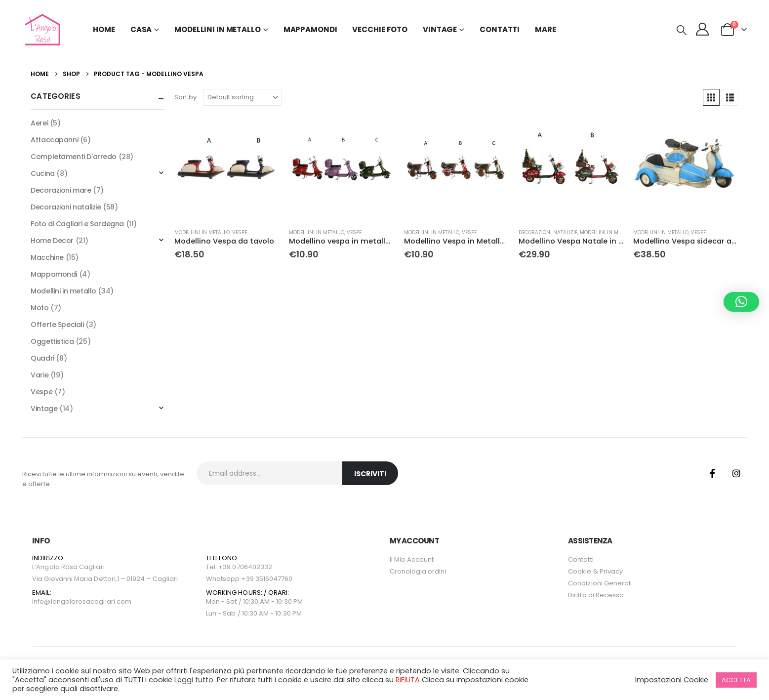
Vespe (240, 232)
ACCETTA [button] (736, 680)
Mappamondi (310, 29)
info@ (41, 601)
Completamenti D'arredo (74, 157)
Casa (141, 29)
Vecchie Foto (380, 29)
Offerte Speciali (57, 325)
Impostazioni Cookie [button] (672, 680)
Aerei (39, 123)
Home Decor (52, 241)
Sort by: (186, 97)
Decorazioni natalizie (548, 232)
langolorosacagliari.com (91, 601)
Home (104, 29)
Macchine (47, 257)
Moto (40, 308)
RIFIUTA (408, 680)
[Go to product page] (227, 168)
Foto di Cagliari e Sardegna (77, 224)
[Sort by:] (243, 97)
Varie (40, 375)
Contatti (500, 29)
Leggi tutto (194, 680)
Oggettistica (52, 341)
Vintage (44, 409)
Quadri (42, 358)
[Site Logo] (41, 30)
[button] (682, 30)
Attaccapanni (54, 140)
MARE (546, 29)
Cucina (42, 173)
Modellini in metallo (202, 232)
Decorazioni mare (61, 190)
